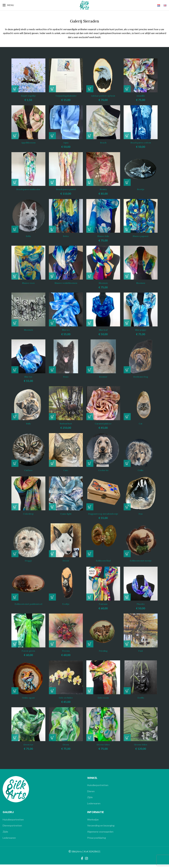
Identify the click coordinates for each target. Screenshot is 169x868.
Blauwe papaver (141, 236)
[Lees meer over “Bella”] (15, 229)
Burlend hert (66, 423)
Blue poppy (141, 330)
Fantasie (103, 607)
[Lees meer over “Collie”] (127, 463)
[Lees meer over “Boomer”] (90, 370)
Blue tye (28, 377)
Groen (66, 748)
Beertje (141, 189)
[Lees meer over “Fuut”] (127, 647)
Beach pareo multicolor (28, 189)
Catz (66, 470)
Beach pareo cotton (141, 143)
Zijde (90, 801)
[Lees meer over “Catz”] (52, 463)
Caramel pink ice (103, 423)
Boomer (103, 377)
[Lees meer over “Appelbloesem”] (15, 136)
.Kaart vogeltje (28, 96)
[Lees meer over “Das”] (127, 507)
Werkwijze (93, 823)
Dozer (66, 564)
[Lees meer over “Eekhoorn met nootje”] (127, 557)
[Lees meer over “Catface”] (15, 463)
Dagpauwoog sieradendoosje (103, 515)
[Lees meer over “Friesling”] (90, 647)
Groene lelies (103, 748)
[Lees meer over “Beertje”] (127, 182)
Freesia (66, 654)
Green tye (28, 748)
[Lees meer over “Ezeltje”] (52, 601)
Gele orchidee (66, 701)
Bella (28, 236)
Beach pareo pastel (66, 189)
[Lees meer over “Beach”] (90, 136)
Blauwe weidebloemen (66, 283)
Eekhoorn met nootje (141, 564)
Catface (28, 470)
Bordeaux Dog (141, 377)
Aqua (66, 143)
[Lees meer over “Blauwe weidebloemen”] (52, 276)
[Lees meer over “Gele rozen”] (90, 694)
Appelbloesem (28, 143)
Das (141, 514)
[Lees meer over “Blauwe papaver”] (127, 229)
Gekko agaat (28, 701)
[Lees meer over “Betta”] (52, 229)
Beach (103, 143)
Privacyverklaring (97, 841)
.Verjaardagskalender (66, 96)
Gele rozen (103, 701)
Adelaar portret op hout (103, 96)
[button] (15, 89)
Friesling (103, 654)
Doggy (28, 564)
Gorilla (141, 701)
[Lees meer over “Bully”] (15, 417)
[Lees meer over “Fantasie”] (90, 601)
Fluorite (141, 607)
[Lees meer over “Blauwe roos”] (15, 276)
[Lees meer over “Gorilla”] (127, 694)
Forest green (28, 654)
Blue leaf (103, 330)
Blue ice (66, 330)
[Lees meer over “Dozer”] (52, 557)
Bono (66, 377)
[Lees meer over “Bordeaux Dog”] (127, 370)
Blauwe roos (28, 283)
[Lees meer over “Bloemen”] (127, 276)
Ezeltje (66, 607)
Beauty (103, 189)
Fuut (141, 654)
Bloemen (103, 283)
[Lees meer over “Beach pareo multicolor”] (15, 182)
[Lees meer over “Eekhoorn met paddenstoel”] (15, 601)
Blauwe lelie (103, 236)
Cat (141, 423)
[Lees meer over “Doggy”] (15, 557)
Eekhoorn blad (103, 564)
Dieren (91, 795)
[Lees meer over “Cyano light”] (52, 507)
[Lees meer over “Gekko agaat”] (15, 694)
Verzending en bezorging (101, 829)
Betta (66, 236)
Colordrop (28, 514)
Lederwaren (94, 807)
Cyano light (66, 514)
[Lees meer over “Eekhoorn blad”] (90, 557)
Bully (28, 423)
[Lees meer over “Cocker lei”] (90, 463)
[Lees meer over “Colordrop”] (15, 507)
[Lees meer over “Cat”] (127, 417)
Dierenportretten (12, 829)
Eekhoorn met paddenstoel (28, 607)
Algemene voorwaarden (100, 835)
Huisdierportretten (98, 789)
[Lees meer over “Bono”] (52, 370)
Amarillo (141, 96)
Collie (141, 470)
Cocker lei (103, 470)
